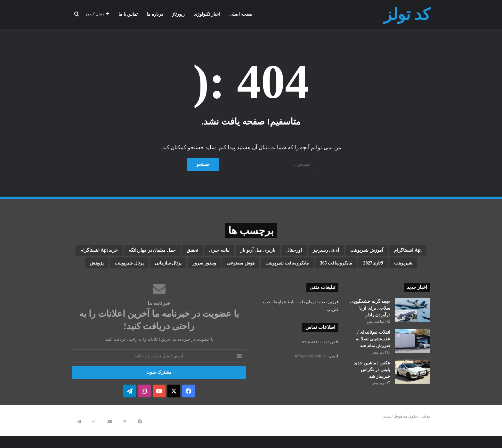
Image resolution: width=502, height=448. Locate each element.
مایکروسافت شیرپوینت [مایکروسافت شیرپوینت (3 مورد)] (371, 282)
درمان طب (307, 322)
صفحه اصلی (241, 14)
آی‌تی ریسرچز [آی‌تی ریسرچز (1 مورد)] (279, 251)
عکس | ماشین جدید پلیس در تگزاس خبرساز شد (372, 390)
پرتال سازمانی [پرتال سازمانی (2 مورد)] (208, 282)
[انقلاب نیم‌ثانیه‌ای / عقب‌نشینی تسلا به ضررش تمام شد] (413, 361)
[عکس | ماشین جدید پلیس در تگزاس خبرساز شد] (413, 392)
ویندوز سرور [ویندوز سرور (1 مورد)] (257, 282)
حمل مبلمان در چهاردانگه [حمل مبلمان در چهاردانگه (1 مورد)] (354, 267)
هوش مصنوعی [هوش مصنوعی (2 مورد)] (307, 282)
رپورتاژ (178, 14)
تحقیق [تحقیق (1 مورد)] (99, 251)
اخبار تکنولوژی (207, 14)
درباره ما (155, 14)
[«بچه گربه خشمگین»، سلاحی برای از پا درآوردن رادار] (413, 331)
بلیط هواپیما (284, 322)
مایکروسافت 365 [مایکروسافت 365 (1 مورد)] (138, 267)
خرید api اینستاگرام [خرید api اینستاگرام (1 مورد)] (280, 267)
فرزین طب (329, 322)
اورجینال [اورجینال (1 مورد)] (236, 251)
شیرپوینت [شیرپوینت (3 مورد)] (228, 267)
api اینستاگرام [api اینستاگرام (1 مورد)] (391, 251)
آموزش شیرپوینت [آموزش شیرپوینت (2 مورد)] (335, 251)
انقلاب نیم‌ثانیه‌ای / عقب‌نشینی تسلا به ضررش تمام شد (373, 359)
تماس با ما (128, 14)
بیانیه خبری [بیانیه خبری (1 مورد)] (135, 251)
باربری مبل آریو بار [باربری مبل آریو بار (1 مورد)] (187, 251)
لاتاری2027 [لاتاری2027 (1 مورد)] (187, 267)
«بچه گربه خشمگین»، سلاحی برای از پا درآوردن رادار (370, 329)
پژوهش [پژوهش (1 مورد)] (111, 282)
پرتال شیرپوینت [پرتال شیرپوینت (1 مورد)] (155, 282)
